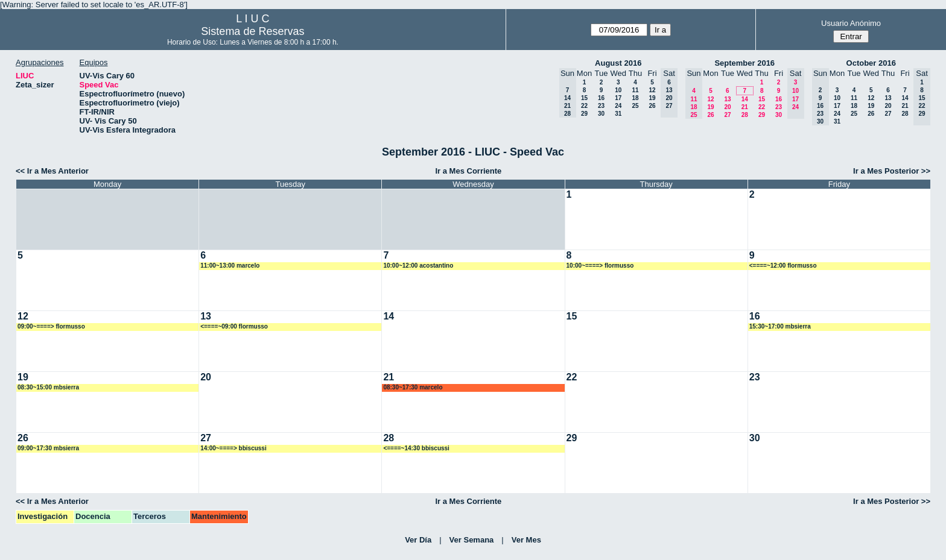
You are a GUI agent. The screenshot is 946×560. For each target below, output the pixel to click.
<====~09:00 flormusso (234, 326)
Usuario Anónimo (851, 23)
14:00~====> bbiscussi (233, 448)
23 (601, 106)
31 (618, 114)
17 (618, 98)
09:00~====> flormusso (51, 326)
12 (652, 90)
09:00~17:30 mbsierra (48, 448)
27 (727, 115)
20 (727, 107)
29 (584, 114)
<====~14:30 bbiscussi (416, 448)
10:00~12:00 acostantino (418, 266)
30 (601, 114)
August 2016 (618, 63)
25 (635, 106)
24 (618, 106)
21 (745, 107)
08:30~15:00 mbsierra (48, 387)
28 (745, 115)
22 (584, 106)
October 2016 (871, 63)
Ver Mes (526, 540)
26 (652, 106)
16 (601, 98)
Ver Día (418, 540)
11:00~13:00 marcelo (230, 266)
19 (652, 98)
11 (635, 90)
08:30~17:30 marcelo (413, 387)
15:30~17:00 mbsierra (780, 326)
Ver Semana (472, 540)
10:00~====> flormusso (600, 266)
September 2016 (744, 63)
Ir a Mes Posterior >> (892, 171)
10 (618, 90)
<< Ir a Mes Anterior (52, 171)
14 (745, 99)
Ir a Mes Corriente (468, 171)
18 (635, 98)
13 (727, 99)
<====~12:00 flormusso (783, 266)
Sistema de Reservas (252, 31)
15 (584, 98)
